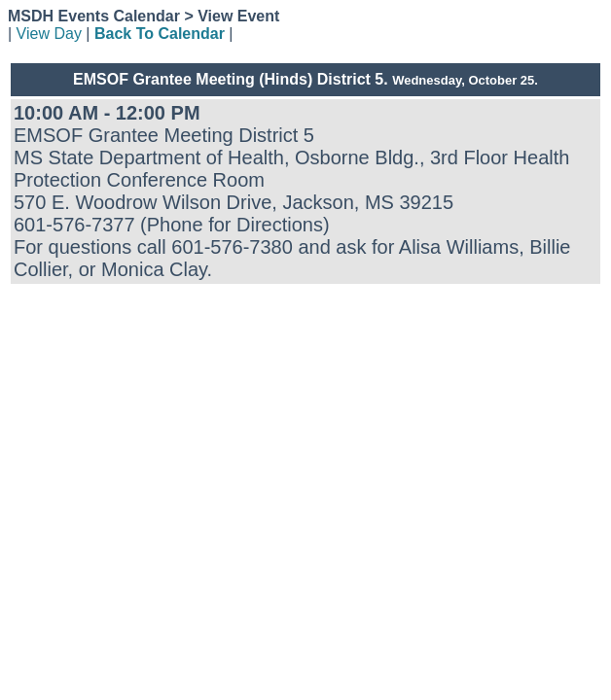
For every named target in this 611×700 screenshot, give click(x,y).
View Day (49, 34)
